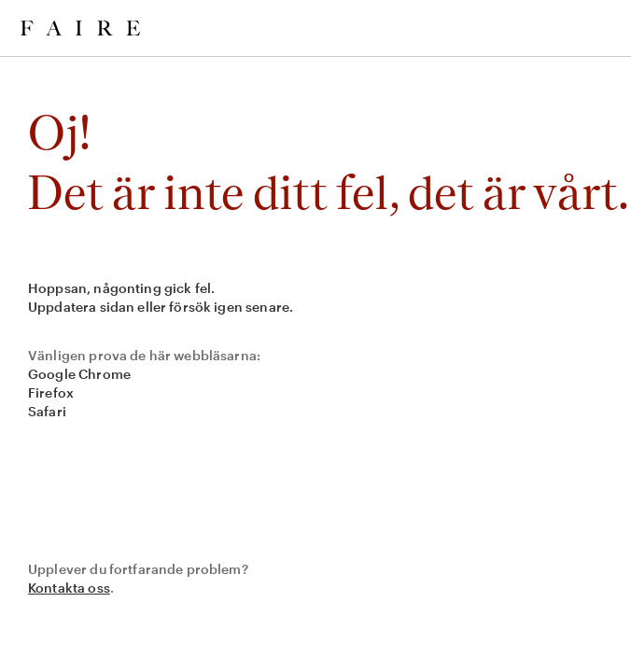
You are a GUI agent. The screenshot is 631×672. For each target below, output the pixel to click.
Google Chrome (79, 374)
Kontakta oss (69, 588)
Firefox (51, 392)
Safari (47, 411)
